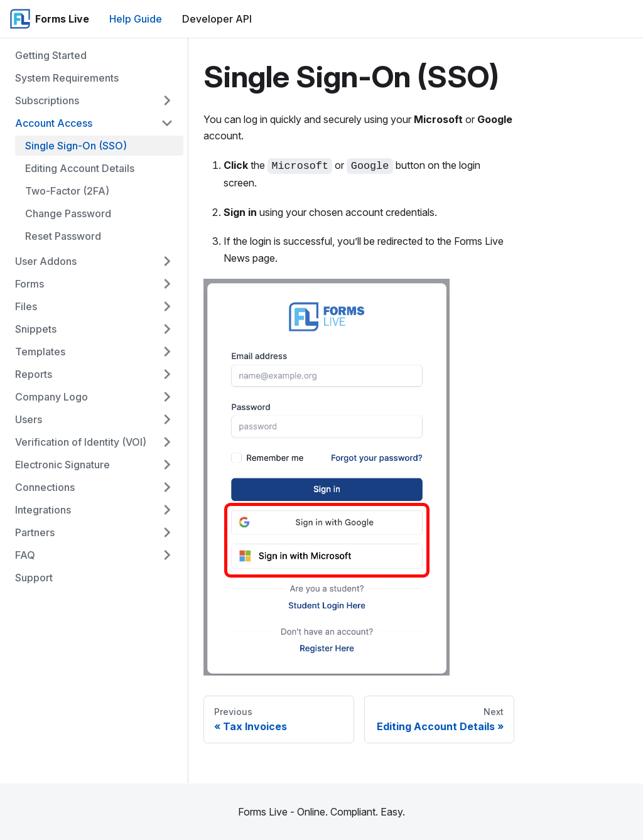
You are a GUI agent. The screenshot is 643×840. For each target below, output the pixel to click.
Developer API (217, 19)
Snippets (36, 329)
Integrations (43, 510)
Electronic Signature (62, 465)
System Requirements (67, 78)
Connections (45, 487)
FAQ (25, 555)
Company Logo (51, 397)
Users (29, 419)
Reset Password (63, 236)
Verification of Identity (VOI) (81, 442)
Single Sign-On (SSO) (76, 146)
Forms (30, 284)
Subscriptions (47, 100)
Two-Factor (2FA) (67, 191)
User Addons (46, 261)
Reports (34, 374)
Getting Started (51, 55)
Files (26, 306)
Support (34, 578)
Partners (35, 532)
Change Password (68, 213)
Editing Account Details (80, 168)
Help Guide (136, 19)
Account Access (54, 123)
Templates (40, 352)
